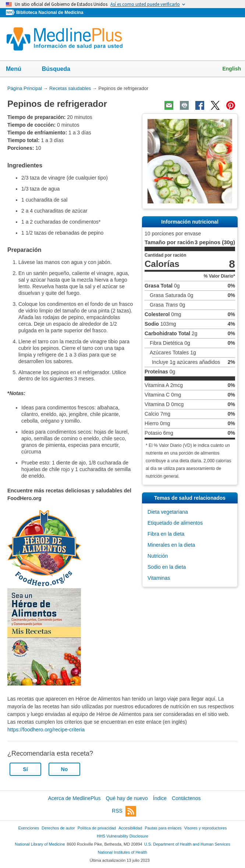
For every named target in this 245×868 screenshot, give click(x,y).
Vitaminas (159, 578)
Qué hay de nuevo (127, 798)
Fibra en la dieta (166, 534)
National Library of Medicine (40, 844)
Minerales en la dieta (171, 545)
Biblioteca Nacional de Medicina (50, 12)
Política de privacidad (97, 828)
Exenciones (29, 828)
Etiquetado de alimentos (175, 523)
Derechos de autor (58, 828)
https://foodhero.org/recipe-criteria (46, 730)
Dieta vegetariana (168, 512)
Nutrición (158, 556)
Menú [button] (18, 69)
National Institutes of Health (122, 852)
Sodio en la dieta (167, 567)
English (232, 69)
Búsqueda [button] (61, 71)
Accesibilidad (130, 828)
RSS (124, 811)
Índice (160, 798)
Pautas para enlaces (163, 828)
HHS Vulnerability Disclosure (122, 836)
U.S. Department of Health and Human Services (187, 844)
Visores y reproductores (206, 828)
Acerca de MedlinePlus (74, 798)
